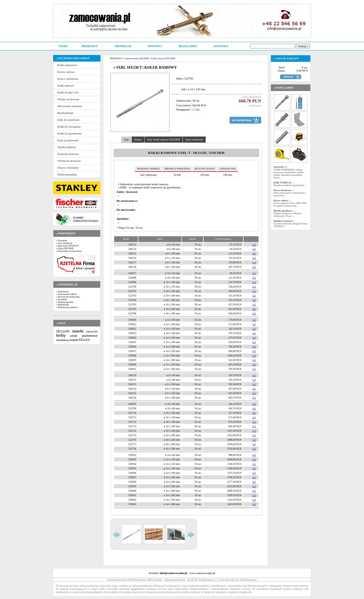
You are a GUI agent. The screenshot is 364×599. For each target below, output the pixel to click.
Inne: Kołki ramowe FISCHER (164, 140)
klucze (84, 340)
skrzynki (63, 331)
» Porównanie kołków (66, 294)
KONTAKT (221, 46)
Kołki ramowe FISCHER (163, 58)
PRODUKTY (90, 46)
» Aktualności (63, 291)
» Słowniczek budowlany (68, 297)
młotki (74, 336)
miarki (78, 331)
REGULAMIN (188, 46)
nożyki (74, 340)
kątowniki (92, 331)
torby (61, 335)
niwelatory (62, 340)
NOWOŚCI (155, 46)
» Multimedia (62, 305)
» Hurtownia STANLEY (68, 246)
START (63, 46)
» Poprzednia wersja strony (69, 251)
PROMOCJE (123, 46)
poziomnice (90, 336)
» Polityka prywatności (67, 307)
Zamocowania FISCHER (137, 58)
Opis (126, 140)
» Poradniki (62, 299)
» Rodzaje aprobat (65, 302)
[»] (254, 245)
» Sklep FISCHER (65, 248)
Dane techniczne (194, 140)
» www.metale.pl (64, 243)
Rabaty (138, 140)
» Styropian (62, 240)
